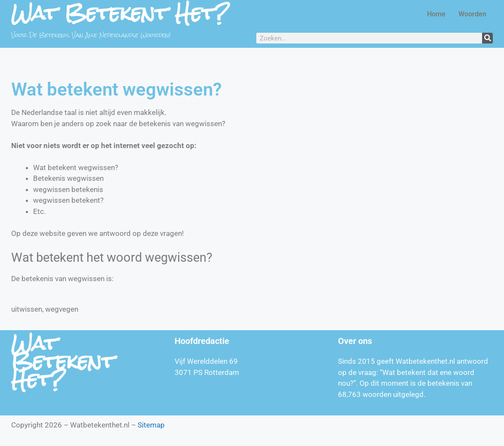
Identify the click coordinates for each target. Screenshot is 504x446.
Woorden (472, 14)
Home (436, 14)
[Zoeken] (487, 38)
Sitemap (151, 425)
